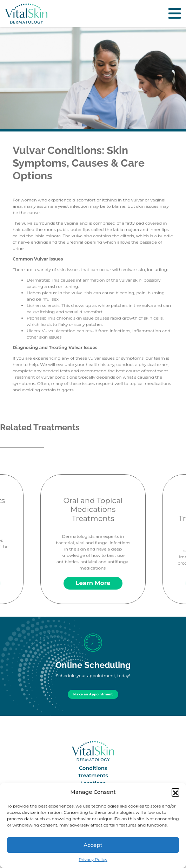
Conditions (93, 768)
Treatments (93, 776)
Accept (93, 845)
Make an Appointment (93, 694)
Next (180, 533)
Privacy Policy (93, 859)
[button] (175, 792)
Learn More (93, 583)
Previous (6, 533)
